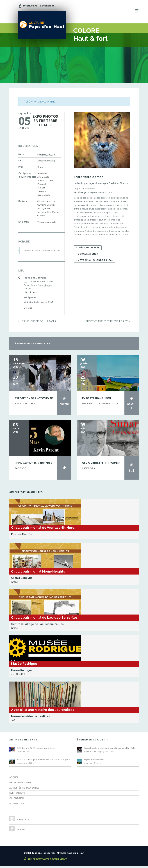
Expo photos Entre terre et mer (45, 122)
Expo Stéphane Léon (97, 400)
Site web (28, 310)
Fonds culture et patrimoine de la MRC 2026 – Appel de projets (44, 761)
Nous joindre (23, 821)
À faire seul (43, 175)
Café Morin (89, 470)
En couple (42, 186)
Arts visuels (43, 179)
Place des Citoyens (26, 405)
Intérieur (42, 193)
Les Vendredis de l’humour (37, 323)
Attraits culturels (46, 182)
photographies (44, 214)
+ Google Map (30, 294)
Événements (17, 795)
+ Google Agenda (87, 256)
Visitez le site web (46, 224)
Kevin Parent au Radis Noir (34, 465)
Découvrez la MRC (21, 784)
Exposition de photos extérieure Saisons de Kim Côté (53, 400)
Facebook (21, 831)
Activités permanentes (24, 790)
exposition (51, 203)
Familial (41, 190)
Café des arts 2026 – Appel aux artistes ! (36, 750)
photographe (44, 210)
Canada (41, 203)
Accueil (14, 779)
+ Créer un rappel (88, 249)
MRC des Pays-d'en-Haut (71, 855)
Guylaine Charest (46, 207)
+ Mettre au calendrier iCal (94, 262)
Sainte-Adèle (44, 197)
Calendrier (17, 800)
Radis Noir (21, 470)
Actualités (17, 805)
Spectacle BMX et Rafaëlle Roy (108, 323)
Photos (56, 214)
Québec (41, 217)
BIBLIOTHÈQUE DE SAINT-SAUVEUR (100, 405)
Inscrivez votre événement (47, 861)
